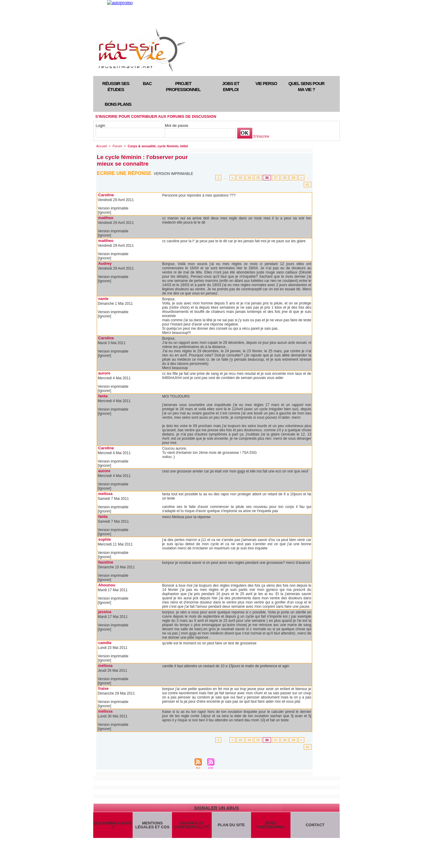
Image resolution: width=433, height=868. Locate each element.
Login (100, 125)
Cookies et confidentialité (192, 825)
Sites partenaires (271, 825)
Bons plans (118, 104)
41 (308, 185)
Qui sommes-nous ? (113, 825)
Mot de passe (177, 125)
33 (240, 178)
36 (267, 178)
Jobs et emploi (230, 86)
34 (249, 178)
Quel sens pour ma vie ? (306, 86)
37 (276, 178)
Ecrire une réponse (124, 173)
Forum (117, 146)
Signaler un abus (216, 808)
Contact (315, 825)
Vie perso (266, 83)
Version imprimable (173, 174)
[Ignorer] (104, 212)
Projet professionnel (183, 86)
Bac (147, 83)
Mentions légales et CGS (152, 825)
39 (293, 178)
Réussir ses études (116, 86)
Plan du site (231, 825)
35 (258, 178)
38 (284, 178)
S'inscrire (261, 136)
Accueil (101, 146)
